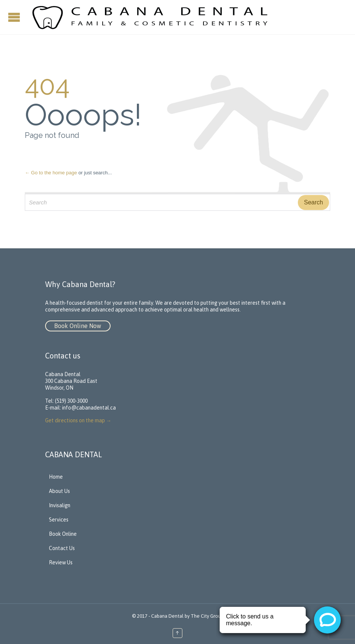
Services (59, 520)
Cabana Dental (167, 616)
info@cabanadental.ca (89, 408)
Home (56, 477)
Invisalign (60, 505)
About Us (59, 491)
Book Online (63, 534)
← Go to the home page (51, 173)
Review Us (61, 562)
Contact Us (62, 548)
